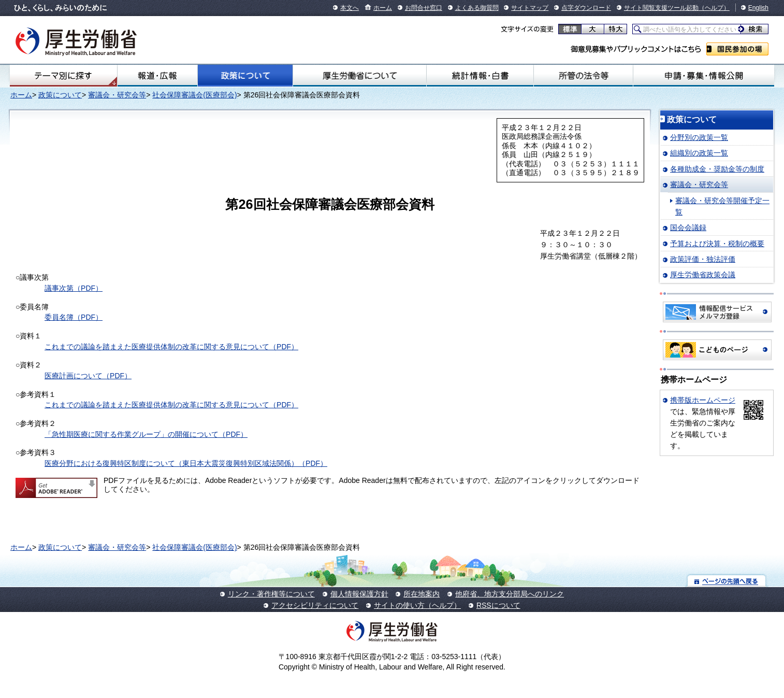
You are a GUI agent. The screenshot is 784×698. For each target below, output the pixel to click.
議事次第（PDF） (74, 288)
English (758, 8)
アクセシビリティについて (315, 605)
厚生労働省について (360, 76)
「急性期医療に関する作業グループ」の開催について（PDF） (146, 434)
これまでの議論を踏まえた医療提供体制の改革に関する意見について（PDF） (171, 347)
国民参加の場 (737, 49)
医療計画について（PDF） (88, 376)
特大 (615, 29)
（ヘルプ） (714, 8)
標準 (570, 29)
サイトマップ (530, 8)
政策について (245, 76)
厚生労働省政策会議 (703, 275)
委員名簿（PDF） (74, 317)
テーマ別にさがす (63, 76)
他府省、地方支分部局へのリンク (510, 594)
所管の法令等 (583, 76)
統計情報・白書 (480, 76)
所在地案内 (422, 594)
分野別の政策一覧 (699, 137)
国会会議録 (688, 227)
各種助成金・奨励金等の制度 (717, 169)
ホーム (383, 8)
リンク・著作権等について (271, 594)
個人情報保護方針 (359, 594)
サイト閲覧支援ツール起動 (661, 8)
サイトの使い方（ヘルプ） (417, 605)
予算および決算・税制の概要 (717, 244)
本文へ (350, 8)
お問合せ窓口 (424, 8)
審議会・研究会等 (117, 95)
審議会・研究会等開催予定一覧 (722, 206)
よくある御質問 (477, 8)
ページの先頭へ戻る (727, 581)
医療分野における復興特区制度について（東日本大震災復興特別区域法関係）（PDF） (186, 463)
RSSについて (498, 605)
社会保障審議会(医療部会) (194, 95)
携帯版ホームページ (703, 400)
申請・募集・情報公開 (704, 76)
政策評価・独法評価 (703, 259)
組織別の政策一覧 (699, 153)
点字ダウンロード (586, 8)
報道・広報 (157, 76)
